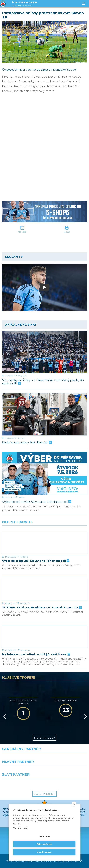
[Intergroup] (22, 783)
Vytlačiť (67, 232)
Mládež (21, 497)
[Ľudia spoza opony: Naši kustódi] (44, 414)
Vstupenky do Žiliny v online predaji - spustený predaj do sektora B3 (43, 382)
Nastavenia (44, 836)
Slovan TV (25, 603)
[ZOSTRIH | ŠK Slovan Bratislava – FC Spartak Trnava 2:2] (44, 590)
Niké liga (21, 438)
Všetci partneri (44, 794)
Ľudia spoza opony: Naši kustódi (27, 442)
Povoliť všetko (44, 852)
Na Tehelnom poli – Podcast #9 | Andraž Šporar (36, 654)
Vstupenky (22, 376)
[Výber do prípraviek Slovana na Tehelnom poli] (44, 473)
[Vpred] (85, 717)
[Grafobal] (22, 771)
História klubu (44, 738)
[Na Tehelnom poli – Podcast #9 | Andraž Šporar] (44, 637)
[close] (74, 804)
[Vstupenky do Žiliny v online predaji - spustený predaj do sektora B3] (44, 352)
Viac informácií (20, 828)
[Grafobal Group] (67, 783)
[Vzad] (4, 717)
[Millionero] (67, 771)
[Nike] (44, 758)
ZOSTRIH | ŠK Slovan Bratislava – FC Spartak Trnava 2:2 (42, 608)
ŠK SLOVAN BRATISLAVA (25, 4)
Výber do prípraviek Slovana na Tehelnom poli (36, 502)
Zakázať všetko (44, 844)
